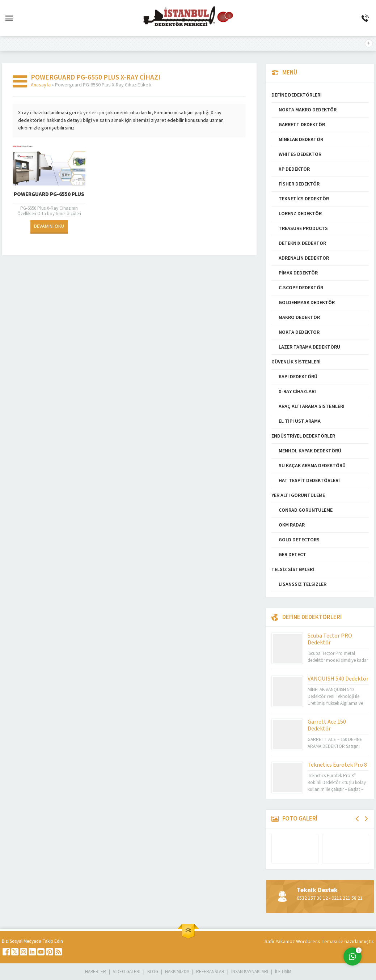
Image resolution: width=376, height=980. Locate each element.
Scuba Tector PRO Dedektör (330, 639)
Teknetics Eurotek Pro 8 (337, 765)
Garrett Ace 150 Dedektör (327, 725)
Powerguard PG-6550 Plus (49, 194)
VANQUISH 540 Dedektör (338, 679)
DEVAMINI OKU (49, 226)
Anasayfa (41, 85)
